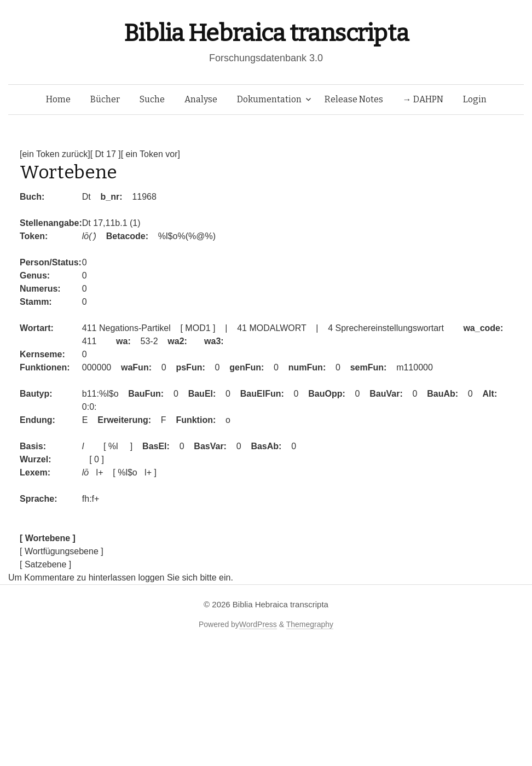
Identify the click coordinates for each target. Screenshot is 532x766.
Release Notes (354, 99)
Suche (152, 99)
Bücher (105, 99)
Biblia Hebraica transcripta (266, 33)
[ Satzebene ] (45, 564)
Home (58, 99)
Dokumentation (269, 99)
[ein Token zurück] (55, 154)
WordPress (258, 624)
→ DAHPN (423, 99)
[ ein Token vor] (151, 154)
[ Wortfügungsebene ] (62, 551)
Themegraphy (310, 624)
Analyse (201, 99)
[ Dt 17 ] (106, 154)
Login (475, 99)
